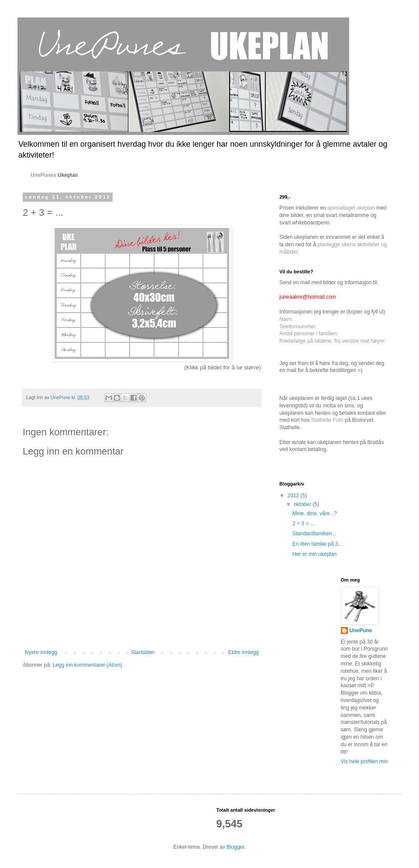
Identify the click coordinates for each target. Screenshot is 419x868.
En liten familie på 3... (318, 544)
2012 (294, 496)
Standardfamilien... (314, 534)
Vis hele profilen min (364, 761)
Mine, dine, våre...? (315, 513)
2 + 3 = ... (304, 524)
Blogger (235, 847)
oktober (303, 504)
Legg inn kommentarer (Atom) (88, 665)
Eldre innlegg (244, 652)
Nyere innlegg (41, 652)
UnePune (361, 630)
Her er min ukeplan (314, 554)
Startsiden (143, 652)
